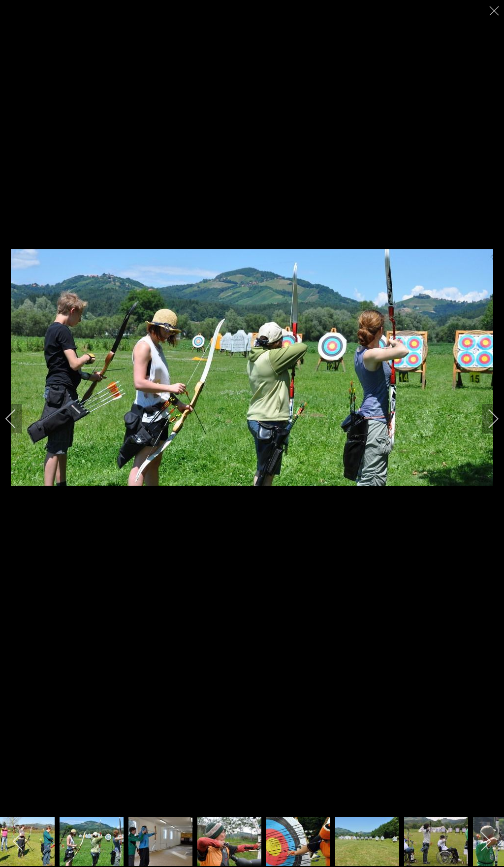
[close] (495, 11)
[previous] (17, 419)
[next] (487, 419)
